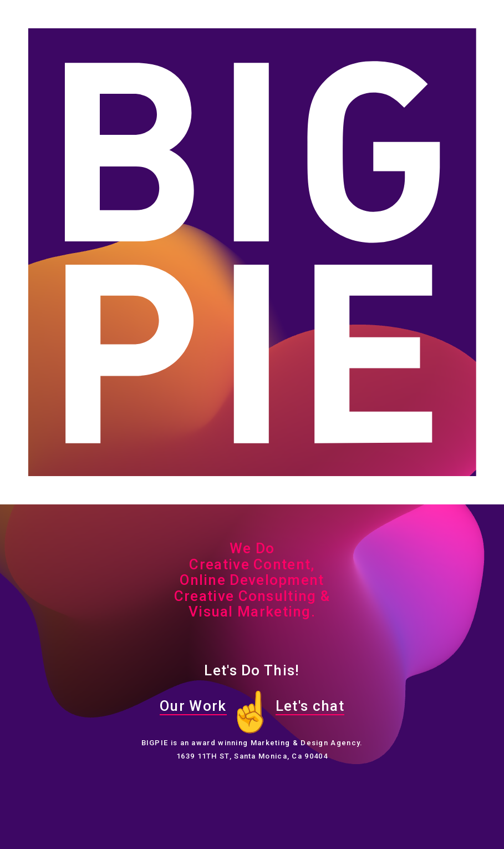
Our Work (193, 706)
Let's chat (310, 706)
